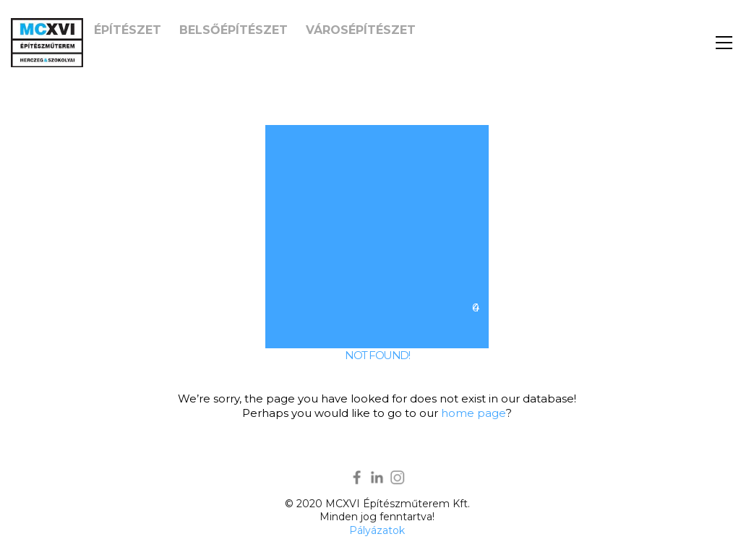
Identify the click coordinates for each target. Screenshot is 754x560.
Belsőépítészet (234, 30)
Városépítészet (361, 30)
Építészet (128, 30)
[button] (724, 43)
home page (474, 413)
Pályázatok (377, 530)
